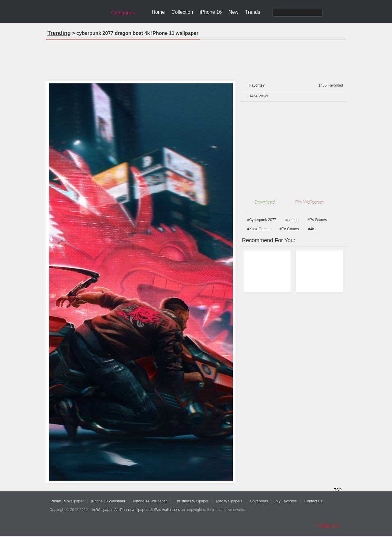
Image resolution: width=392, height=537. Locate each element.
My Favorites (286, 501)
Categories (123, 13)
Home (158, 12)
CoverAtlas (259, 501)
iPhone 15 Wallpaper (67, 501)
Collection (182, 12)
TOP (337, 490)
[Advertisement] (196, 58)
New (233, 12)
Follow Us (328, 526)
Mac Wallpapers (229, 501)
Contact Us (313, 501)
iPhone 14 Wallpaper (150, 501)
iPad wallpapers (167, 510)
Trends (253, 12)
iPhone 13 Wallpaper (108, 501)
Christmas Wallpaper (192, 501)
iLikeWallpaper (101, 510)
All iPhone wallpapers (132, 510)
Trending (59, 33)
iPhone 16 (211, 12)
